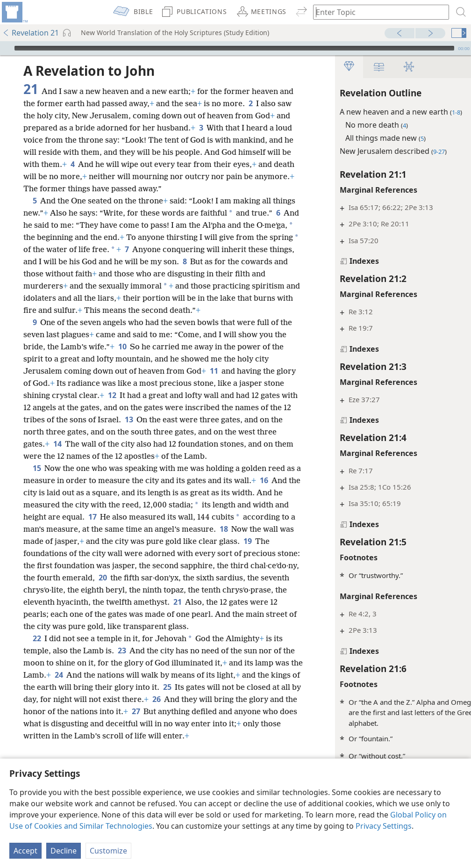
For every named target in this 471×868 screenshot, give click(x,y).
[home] (14, 12)
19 (105, 590)
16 (53, 529)
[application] (235, 48)
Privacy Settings (384, 826)
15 (37, 505)
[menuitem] (14, 12)
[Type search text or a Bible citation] (377, 12)
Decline (64, 851)
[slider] (234, 48)
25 (252, 736)
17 (170, 553)
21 (108, 651)
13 (237, 444)
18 (65, 578)
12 (180, 420)
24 (108, 723)
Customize (108, 851)
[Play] (6, 48)
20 (251, 614)
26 (273, 748)
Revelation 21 (31, 33)
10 (151, 371)
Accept (25, 851)
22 (37, 687)
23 (122, 699)
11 (247, 395)
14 (182, 468)
